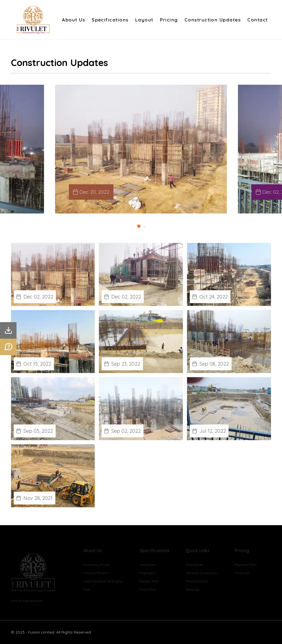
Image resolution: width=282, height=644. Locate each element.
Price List (242, 573)
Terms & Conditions (201, 573)
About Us (74, 20)
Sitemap (193, 589)
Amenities (148, 565)
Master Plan (149, 581)
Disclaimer (195, 565)
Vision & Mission (96, 573)
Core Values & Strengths (103, 581)
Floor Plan (148, 589)
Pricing (169, 20)
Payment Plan (246, 565)
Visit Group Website (27, 601)
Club (87, 589)
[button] (139, 226)
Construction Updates (213, 20)
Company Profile (97, 565)
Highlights (148, 573)
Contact (257, 20)
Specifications (110, 20)
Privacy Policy (197, 581)
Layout (144, 20)
